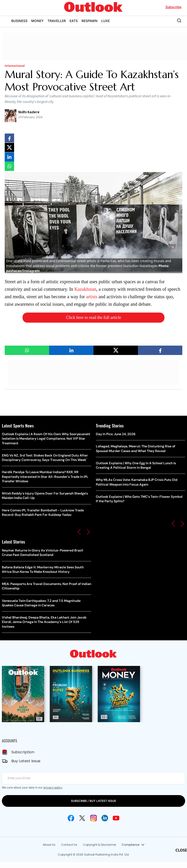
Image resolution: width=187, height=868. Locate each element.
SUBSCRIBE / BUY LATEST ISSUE (93, 801)
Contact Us (69, 845)
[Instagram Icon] (93, 818)
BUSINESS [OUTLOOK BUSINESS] (19, 21)
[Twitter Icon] (82, 818)
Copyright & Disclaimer (99, 845)
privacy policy (53, 787)
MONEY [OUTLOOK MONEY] (37, 21)
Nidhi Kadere (29, 112)
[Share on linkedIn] (9, 157)
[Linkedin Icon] (105, 818)
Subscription (23, 752)
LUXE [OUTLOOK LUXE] (105, 21)
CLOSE (181, 850)
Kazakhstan (85, 289)
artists (92, 297)
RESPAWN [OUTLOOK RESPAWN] (90, 21)
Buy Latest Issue (26, 761)
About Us (49, 845)
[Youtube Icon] (116, 818)
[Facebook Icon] (71, 818)
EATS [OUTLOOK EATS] (74, 21)
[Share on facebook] (9, 138)
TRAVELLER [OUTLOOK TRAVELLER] (57, 21)
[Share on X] (9, 147)
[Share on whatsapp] (9, 166)
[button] (79, 532)
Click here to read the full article (93, 317)
